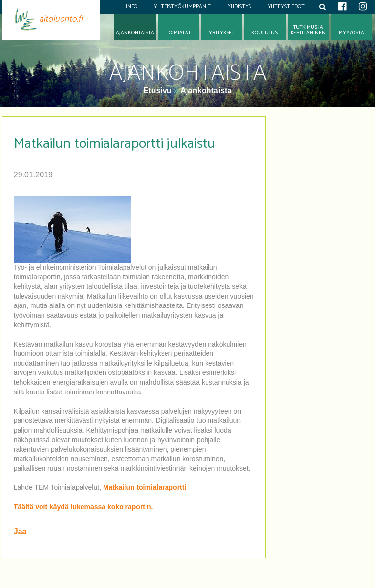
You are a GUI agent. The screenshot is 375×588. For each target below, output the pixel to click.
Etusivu (159, 91)
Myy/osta (352, 33)
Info (132, 7)
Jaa (20, 532)
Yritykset (222, 33)
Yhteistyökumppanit (182, 7)
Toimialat (178, 33)
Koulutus (265, 33)
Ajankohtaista (206, 91)
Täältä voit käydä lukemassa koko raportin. (83, 507)
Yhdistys (239, 7)
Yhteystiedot (286, 7)
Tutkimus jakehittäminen (308, 30)
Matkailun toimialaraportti (145, 487)
